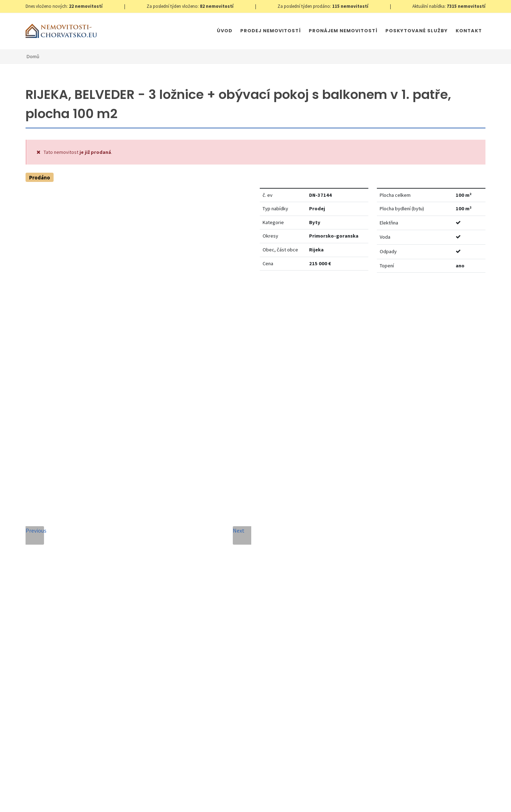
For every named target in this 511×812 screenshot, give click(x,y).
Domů (33, 56)
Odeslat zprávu (297, 685)
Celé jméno (164, 515)
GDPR (109, 800)
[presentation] (200, 676)
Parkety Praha (311, 800)
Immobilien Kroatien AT (265, 800)
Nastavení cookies (140, 800)
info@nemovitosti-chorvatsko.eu (84, 628)
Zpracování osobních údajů (230, 649)
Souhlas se (214, 649)
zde (466, 647)
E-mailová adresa (269, 515)
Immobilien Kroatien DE (210, 800)
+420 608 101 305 (84, 619)
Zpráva (158, 579)
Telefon (159, 547)
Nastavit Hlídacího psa (385, 300)
